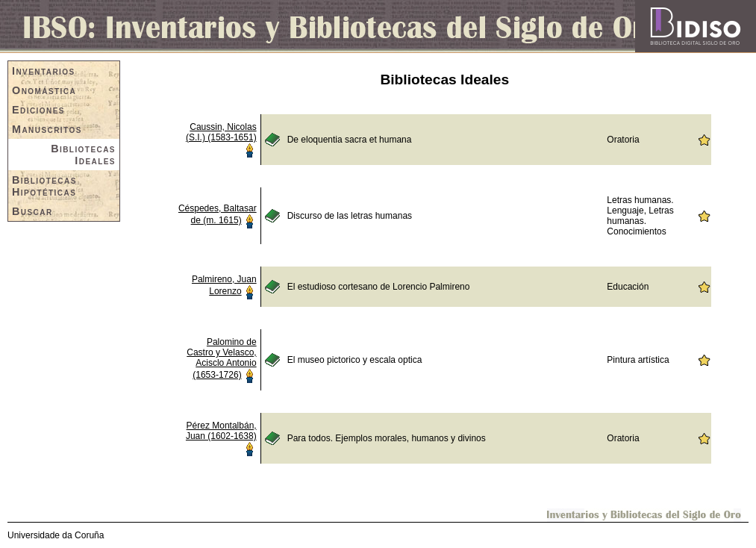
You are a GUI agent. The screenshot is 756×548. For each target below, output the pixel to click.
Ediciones (38, 110)
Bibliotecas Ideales (83, 155)
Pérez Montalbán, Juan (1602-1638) (221, 431)
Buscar (32, 211)
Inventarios (44, 71)
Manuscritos (47, 129)
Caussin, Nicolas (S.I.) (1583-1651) (221, 132)
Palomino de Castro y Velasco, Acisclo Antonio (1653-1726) (221, 358)
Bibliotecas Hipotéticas (44, 186)
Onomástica (44, 90)
